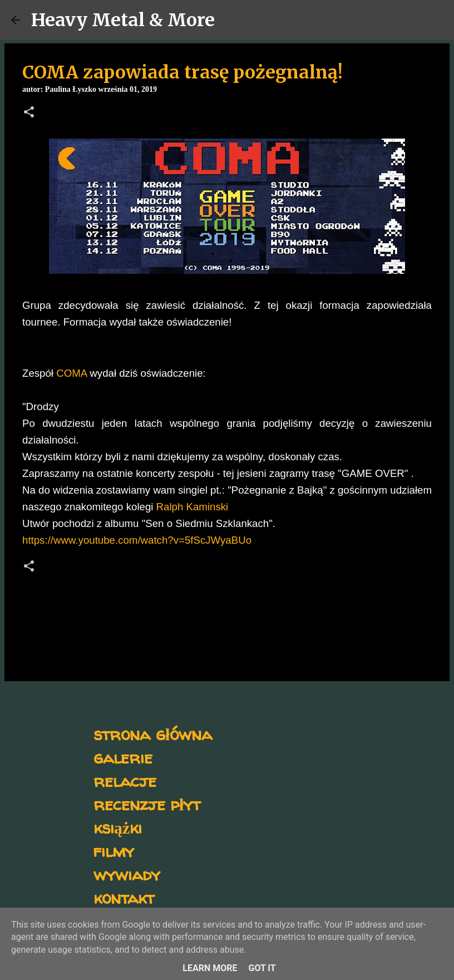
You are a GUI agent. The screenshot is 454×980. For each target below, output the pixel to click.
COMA (71, 373)
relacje (125, 780)
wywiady (127, 874)
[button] (29, 113)
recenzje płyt (147, 804)
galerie (123, 757)
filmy (114, 851)
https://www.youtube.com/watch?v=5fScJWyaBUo (137, 540)
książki (118, 827)
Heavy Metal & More (123, 20)
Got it (262, 968)
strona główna (153, 734)
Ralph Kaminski (193, 507)
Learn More (210, 968)
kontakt (124, 897)
